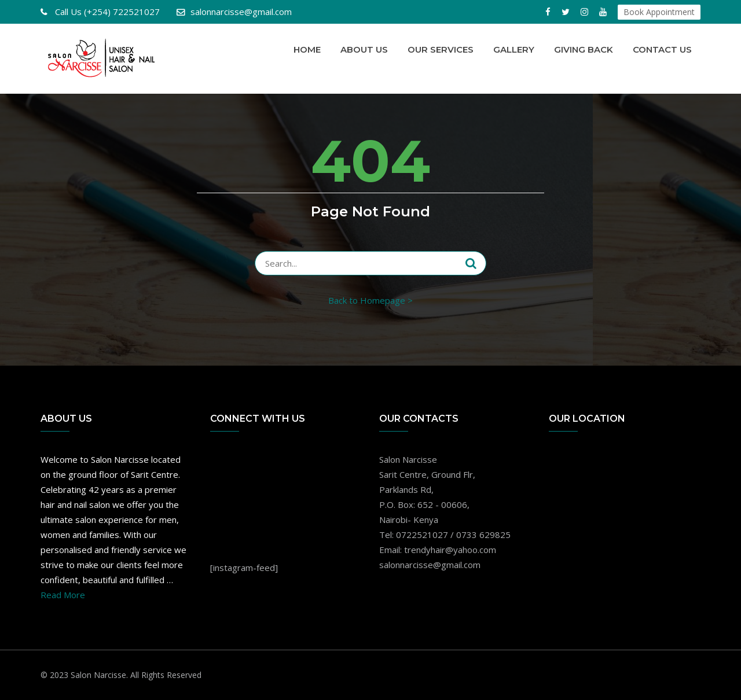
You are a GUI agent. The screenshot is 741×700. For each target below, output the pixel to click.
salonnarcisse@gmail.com (241, 12)
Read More (63, 595)
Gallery (514, 49)
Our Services (441, 49)
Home (307, 49)
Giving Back (584, 49)
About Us (364, 49)
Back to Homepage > (370, 300)
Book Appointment (659, 12)
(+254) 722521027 (106, 12)
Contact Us (662, 49)
